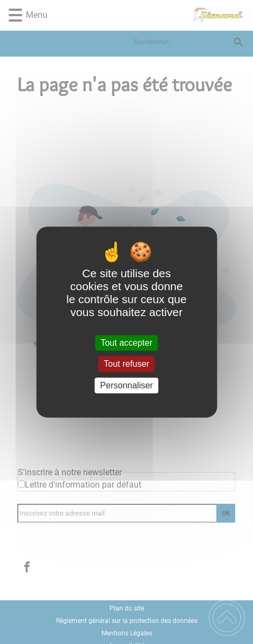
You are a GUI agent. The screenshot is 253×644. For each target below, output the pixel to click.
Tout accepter (126, 343)
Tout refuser (126, 364)
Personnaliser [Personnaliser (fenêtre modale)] (127, 385)
